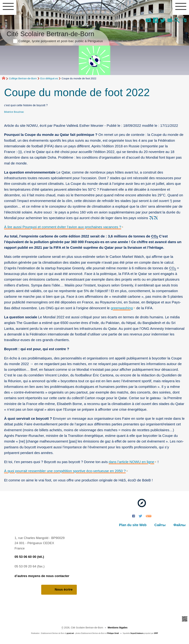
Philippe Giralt (113, 633)
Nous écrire (59, 590)
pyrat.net (70, 633)
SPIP (156, 633)
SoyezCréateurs (137, 633)
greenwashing (122, 308)
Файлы (180, 525)
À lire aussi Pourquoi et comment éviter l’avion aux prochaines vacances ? (63, 227)
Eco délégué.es (49, 78)
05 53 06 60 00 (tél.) (29, 557)
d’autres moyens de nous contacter (42, 576)
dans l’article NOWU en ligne (132, 462)
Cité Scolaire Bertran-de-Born (55, 36)
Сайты (160, 525)
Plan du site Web (133, 525)
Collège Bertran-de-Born (23, 78)
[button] (177, 21)
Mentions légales (118, 628)
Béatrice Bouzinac (14, 112)
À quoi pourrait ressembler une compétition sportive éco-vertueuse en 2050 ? (65, 471)
